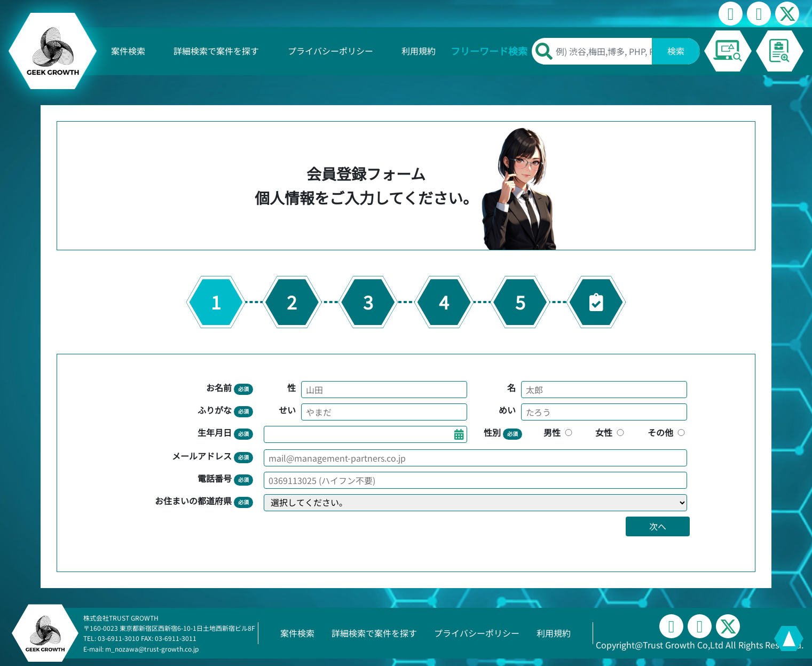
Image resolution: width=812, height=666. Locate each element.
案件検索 (128, 51)
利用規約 (419, 51)
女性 (611, 432)
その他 (667, 432)
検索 (676, 51)
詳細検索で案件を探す (216, 51)
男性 (559, 432)
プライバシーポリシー (330, 51)
